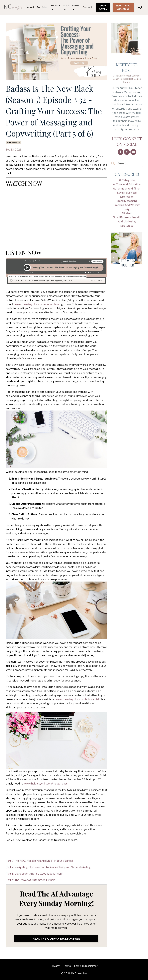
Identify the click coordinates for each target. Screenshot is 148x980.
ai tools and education (127, 184)
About (31, 7)
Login (140, 7)
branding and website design (127, 207)
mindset (127, 213)
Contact (87, 7)
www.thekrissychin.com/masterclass (37, 304)
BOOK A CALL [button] (103, 7)
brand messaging (13, 142)
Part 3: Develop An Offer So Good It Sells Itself (34, 874)
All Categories (127, 180)
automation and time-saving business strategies (127, 193)
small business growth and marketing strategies (127, 222)
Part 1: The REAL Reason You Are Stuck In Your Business (40, 861)
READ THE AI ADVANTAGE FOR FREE (56, 939)
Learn (75, 7)
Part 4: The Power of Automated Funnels (30, 880)
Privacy (55, 966)
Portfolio (42, 7)
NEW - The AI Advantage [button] (123, 7)
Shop (66, 7)
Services (56, 7)
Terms (67, 966)
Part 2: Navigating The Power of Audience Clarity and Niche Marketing (48, 867)
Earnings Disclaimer (86, 966)
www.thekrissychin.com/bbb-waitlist (78, 699)
